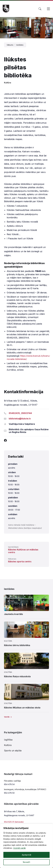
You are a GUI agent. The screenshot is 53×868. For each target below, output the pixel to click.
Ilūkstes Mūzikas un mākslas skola (22, 708)
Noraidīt (27, 862)
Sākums (10, 45)
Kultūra (8, 83)
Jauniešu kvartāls (13, 614)
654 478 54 (9, 784)
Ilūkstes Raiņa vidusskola (17, 676)
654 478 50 (9, 793)
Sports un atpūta (13, 751)
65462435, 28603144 (20, 413)
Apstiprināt (27, 855)
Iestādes (20, 45)
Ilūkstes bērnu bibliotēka (17, 645)
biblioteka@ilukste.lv (20, 419)
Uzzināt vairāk (19, 848)
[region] (27, 846)
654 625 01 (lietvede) (14, 822)
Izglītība (8, 672)
